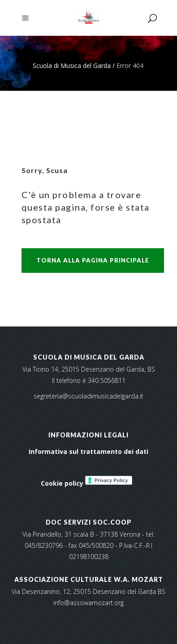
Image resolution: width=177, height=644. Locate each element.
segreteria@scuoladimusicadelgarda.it (88, 396)
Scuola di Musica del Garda (72, 66)
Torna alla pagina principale (93, 260)
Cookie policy (62, 483)
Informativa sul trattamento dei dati (88, 451)
